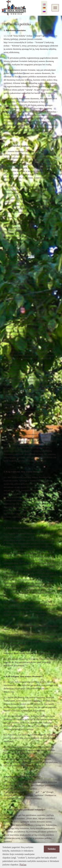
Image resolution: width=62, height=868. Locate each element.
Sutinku (52, 849)
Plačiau (23, 865)
